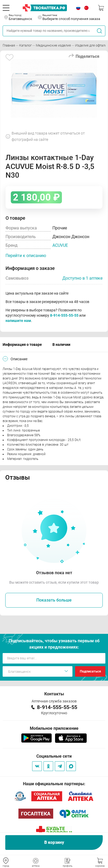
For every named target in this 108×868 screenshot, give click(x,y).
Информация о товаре (22, 345)
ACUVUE (60, 245)
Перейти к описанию (26, 256)
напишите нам (18, 321)
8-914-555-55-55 (64, 315)
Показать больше (54, 600)
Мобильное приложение (54, 728)
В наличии (61, 345)
